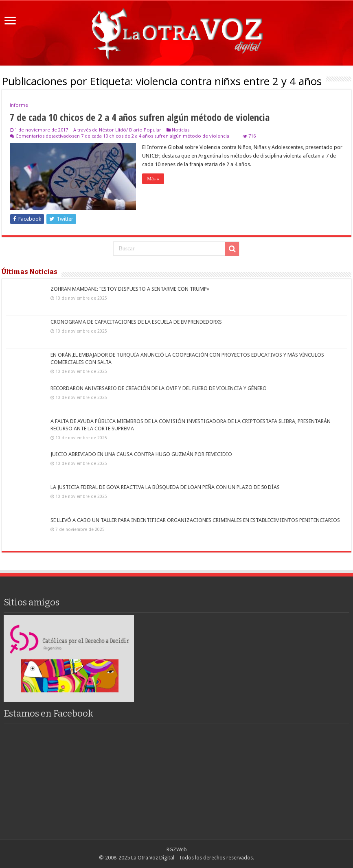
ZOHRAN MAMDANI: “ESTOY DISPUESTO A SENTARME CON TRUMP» (130, 289)
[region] (69, 658)
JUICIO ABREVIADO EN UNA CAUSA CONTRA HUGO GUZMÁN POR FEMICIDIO (141, 454)
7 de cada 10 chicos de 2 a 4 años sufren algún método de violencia (140, 117)
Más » (153, 179)
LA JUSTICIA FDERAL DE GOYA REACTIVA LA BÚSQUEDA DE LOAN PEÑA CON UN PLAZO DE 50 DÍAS (165, 487)
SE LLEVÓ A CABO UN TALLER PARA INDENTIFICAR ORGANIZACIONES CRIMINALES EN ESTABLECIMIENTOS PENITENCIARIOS (195, 520)
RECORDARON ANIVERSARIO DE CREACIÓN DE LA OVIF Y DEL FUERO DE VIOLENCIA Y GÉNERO (159, 388)
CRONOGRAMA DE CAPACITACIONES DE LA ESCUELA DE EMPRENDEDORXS (136, 322)
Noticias (181, 130)
